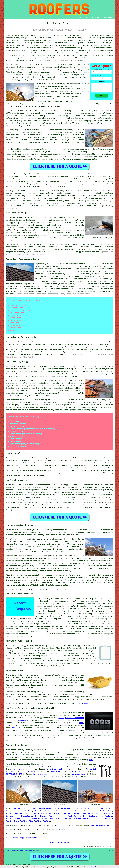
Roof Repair (40, 816)
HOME (80, 18)
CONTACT (99, 18)
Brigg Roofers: (13, 35)
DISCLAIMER (108, 18)
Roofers (103, 814)
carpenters (60, 767)
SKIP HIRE (56, 772)
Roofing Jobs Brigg (100, 825)
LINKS (86, 18)
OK (102, 867)
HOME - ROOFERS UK (60, 842)
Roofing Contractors (34, 814)
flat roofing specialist (60, 252)
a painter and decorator (60, 769)
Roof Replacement (63, 809)
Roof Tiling (97, 809)
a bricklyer (33, 772)
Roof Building (82, 809)
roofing (54, 203)
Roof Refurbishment (43, 809)
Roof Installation (103, 811)
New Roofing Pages (17, 850)
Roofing (9, 191)
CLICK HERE (60, 589)
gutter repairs (85, 767)
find (13, 750)
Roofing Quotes (53, 814)
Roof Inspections (64, 811)
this (14, 728)
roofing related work (82, 661)
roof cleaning (24, 661)
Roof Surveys (74, 816)
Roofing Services (84, 811)
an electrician (79, 774)
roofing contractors (93, 198)
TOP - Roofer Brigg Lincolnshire (21, 838)
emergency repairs (70, 653)
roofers (31, 646)
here (91, 760)
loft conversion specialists (47, 774)
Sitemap (7, 850)
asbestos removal (35, 767)
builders (10, 777)
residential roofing (60, 656)
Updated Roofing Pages (32, 850)
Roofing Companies (22, 809)
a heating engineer (24, 769)
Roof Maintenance (57, 816)
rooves (78, 130)
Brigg (32, 191)
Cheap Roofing (20, 821)
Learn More (94, 867)
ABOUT (92, 18)
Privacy (112, 850)
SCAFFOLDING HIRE (14, 774)
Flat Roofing (26, 811)
